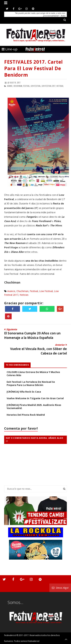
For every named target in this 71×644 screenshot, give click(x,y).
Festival (34, 291)
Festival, (27, 86)
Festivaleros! (10, 635)
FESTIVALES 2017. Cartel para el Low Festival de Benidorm (33, 68)
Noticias (24, 295)
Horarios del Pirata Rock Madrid (26, 415)
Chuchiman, (18, 86)
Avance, (10, 86)
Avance (11, 291)
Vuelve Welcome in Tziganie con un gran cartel (35, 398)
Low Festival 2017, (49, 86)
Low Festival (46, 291)
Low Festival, (36, 86)
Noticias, (60, 86)
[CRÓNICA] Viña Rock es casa (24, 392)
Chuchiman (22, 291)
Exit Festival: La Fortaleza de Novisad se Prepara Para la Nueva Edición (31, 383)
